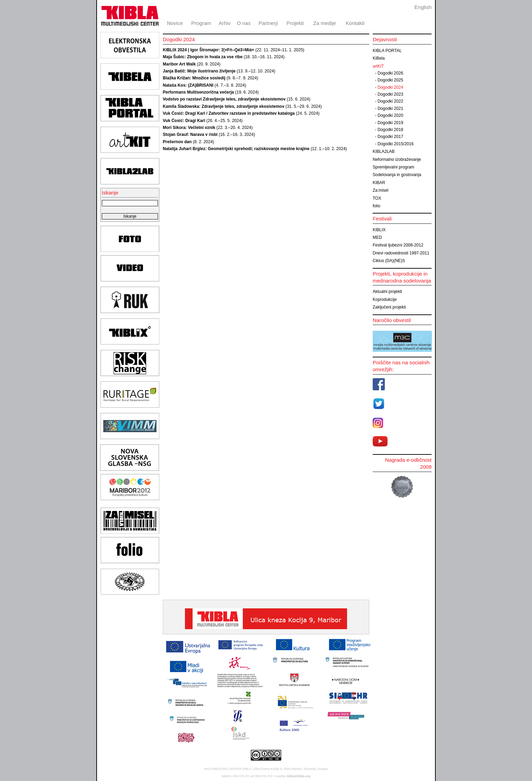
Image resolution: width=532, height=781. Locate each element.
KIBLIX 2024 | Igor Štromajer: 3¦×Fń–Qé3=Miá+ (209, 50)
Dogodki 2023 (390, 94)
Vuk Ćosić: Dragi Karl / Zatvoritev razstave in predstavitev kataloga (229, 113)
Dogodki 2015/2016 (396, 144)
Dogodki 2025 (390, 80)
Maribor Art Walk (179, 64)
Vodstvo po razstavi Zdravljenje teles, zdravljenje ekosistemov (224, 99)
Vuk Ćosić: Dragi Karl (184, 121)
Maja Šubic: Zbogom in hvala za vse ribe (203, 57)
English (423, 7)
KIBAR (379, 183)
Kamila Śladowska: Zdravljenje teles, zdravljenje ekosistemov (224, 106)
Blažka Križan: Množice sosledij (194, 78)
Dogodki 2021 (390, 109)
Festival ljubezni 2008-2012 (398, 245)
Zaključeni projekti (389, 307)
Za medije (325, 23)
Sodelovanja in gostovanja (397, 175)
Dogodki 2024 (390, 87)
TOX (377, 198)
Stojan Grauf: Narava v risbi (190, 134)
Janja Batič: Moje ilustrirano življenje (199, 71)
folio (376, 206)
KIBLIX (379, 230)
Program (201, 23)
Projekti (295, 23)
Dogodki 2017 (390, 137)
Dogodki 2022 (390, 101)
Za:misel (380, 190)
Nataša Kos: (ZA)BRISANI (188, 85)
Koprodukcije (385, 300)
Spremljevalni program (393, 167)
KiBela (379, 58)
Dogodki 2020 (390, 115)
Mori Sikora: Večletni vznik (189, 128)
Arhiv (224, 23)
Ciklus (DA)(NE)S (389, 261)
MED (377, 237)
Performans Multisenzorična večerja (198, 92)
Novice (175, 23)
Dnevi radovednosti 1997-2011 (401, 253)
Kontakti (355, 23)
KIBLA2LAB (384, 151)
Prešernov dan (177, 142)
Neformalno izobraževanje (397, 159)
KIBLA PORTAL (387, 51)
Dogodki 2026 (390, 73)
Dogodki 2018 (390, 130)
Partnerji (268, 23)
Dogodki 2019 (390, 123)
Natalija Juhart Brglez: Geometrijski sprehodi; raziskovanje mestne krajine (236, 149)
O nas (244, 23)
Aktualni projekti (387, 292)
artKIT (378, 66)
